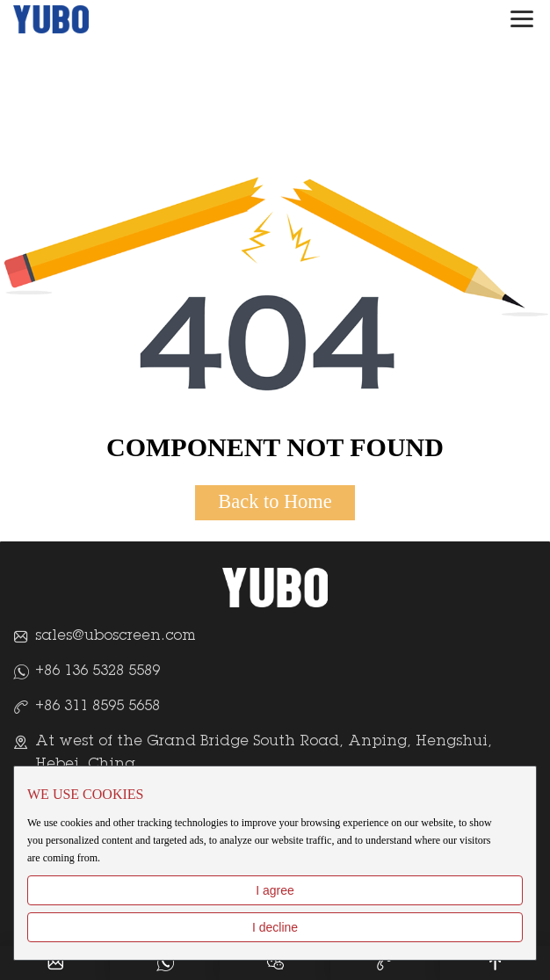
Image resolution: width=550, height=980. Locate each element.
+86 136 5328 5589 (98, 671)
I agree (275, 890)
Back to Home (275, 501)
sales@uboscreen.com (116, 636)
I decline (275, 927)
